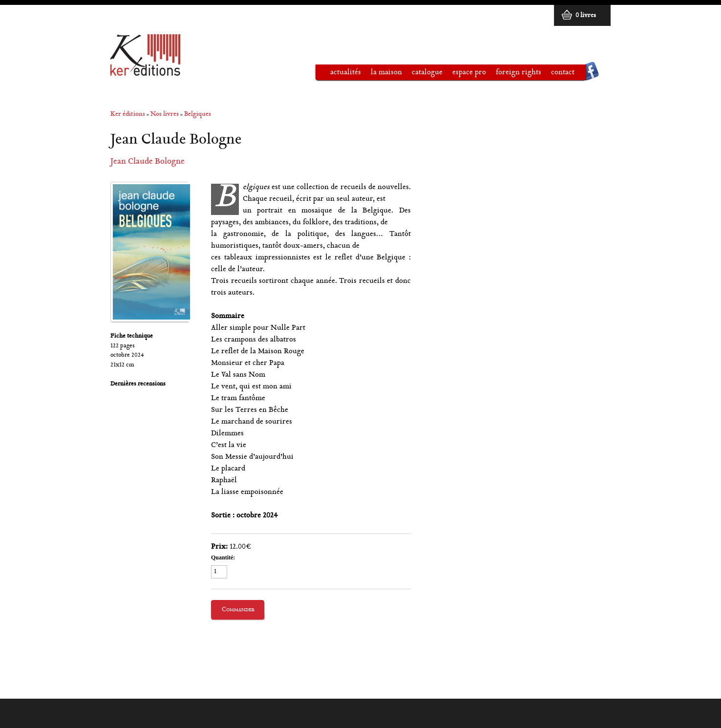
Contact (563, 73)
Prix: (219, 547)
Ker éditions (128, 115)
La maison (382, 74)
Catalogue (422, 74)
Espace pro (464, 74)
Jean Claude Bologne (148, 162)
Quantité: (223, 557)
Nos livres (165, 115)
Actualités (346, 73)
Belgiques (198, 115)
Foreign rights (519, 73)
